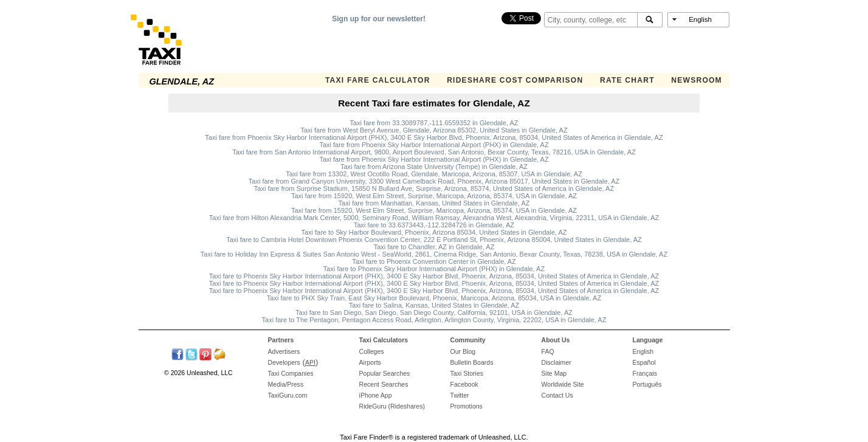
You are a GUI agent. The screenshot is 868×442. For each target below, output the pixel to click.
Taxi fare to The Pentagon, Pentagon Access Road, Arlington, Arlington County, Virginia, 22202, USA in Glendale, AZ (434, 320)
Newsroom (697, 80)
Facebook (464, 384)
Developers (284, 362)
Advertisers (284, 351)
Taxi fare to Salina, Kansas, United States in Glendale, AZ (434, 305)
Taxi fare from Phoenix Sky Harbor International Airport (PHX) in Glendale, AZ (434, 145)
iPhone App (376, 395)
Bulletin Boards (472, 362)
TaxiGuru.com (288, 395)
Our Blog (463, 351)
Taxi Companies (291, 373)
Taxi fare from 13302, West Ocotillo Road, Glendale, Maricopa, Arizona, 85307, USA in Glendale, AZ (434, 174)
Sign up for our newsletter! (379, 19)
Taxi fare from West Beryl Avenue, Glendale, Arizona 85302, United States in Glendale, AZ (434, 130)
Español (644, 362)
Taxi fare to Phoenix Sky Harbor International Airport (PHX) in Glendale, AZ (434, 269)
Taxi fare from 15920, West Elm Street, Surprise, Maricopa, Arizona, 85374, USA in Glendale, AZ (434, 196)
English (643, 351)
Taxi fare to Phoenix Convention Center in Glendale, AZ (434, 261)
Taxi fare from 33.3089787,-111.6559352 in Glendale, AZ (434, 123)
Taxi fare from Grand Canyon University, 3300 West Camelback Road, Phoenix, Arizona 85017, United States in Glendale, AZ (434, 181)
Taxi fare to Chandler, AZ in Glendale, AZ (434, 247)
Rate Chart (627, 80)
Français (645, 373)
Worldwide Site (563, 384)
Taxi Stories (467, 373)
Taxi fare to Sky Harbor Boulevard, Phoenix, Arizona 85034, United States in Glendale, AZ (434, 232)
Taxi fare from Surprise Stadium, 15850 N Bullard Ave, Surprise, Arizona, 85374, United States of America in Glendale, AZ (434, 188)
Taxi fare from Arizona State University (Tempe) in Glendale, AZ (434, 167)
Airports (370, 362)
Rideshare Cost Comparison (515, 80)
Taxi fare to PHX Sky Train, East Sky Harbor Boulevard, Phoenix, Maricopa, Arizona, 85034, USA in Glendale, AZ (434, 298)
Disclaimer (556, 362)
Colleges (372, 351)
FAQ (548, 351)
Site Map (554, 373)
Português (647, 384)
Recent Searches (384, 384)
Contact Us (557, 395)
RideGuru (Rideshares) (392, 406)
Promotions (467, 406)
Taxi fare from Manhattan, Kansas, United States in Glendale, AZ (434, 203)
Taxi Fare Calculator (378, 80)
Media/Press (286, 384)
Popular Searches (385, 373)
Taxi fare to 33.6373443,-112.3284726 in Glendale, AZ (434, 225)
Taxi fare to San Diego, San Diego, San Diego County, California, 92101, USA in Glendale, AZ (434, 313)
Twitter (460, 395)
